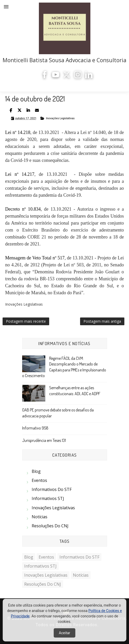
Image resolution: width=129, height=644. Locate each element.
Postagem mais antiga (102, 321)
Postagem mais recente (26, 321)
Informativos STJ (48, 498)
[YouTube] (56, 77)
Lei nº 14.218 (18, 132)
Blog (36, 471)
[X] (67, 77)
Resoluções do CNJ (50, 526)
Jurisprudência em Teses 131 (44, 440)
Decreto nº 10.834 (23, 209)
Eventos (39, 480)
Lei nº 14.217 (20, 174)
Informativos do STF (52, 489)
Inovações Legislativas (60, 118)
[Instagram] (78, 77)
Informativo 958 (35, 428)
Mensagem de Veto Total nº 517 (35, 258)
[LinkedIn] (89, 77)
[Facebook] (45, 77)
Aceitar (64, 633)
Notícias (40, 517)
